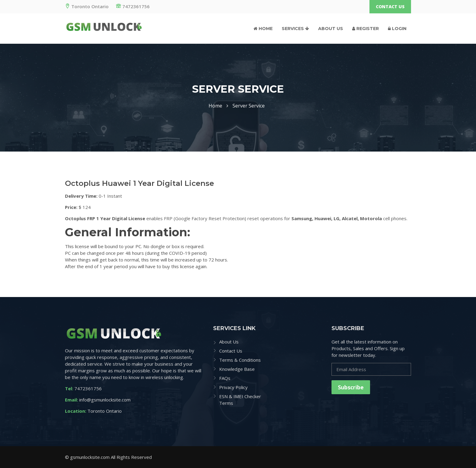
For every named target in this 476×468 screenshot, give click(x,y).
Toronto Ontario (87, 6)
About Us (331, 29)
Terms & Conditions (240, 360)
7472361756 (133, 6)
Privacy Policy (233, 387)
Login (397, 29)
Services (295, 29)
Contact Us (390, 7)
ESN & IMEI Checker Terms (240, 400)
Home (263, 29)
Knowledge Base (237, 369)
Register (365, 29)
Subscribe (351, 387)
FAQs (225, 378)
